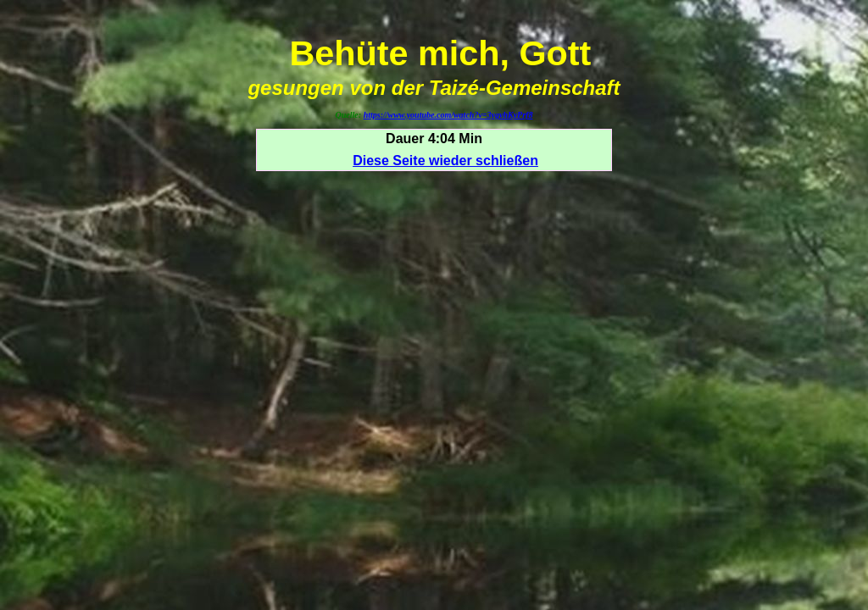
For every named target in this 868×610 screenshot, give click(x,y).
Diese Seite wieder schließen (445, 161)
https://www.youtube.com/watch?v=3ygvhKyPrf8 (448, 115)
